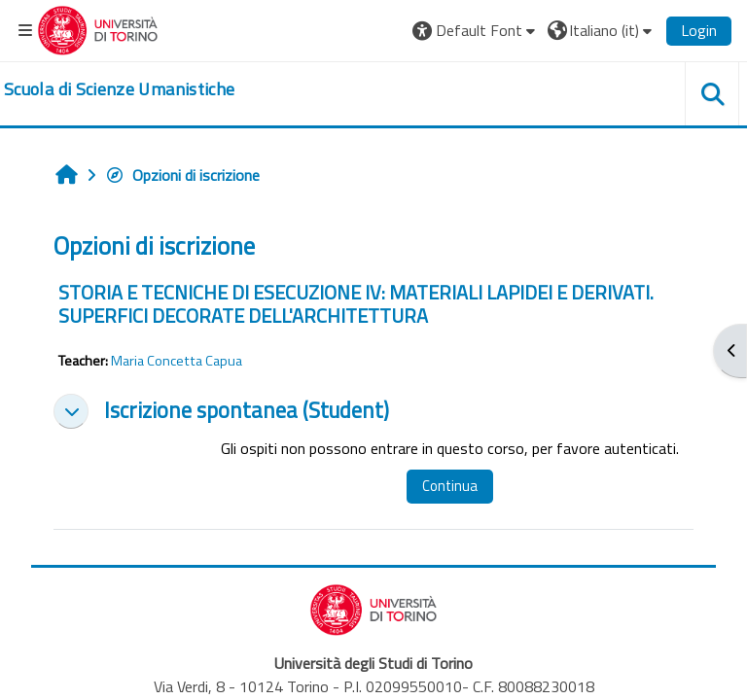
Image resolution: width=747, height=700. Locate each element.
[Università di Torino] (98, 28)
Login (699, 30)
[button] (476, 30)
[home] (119, 89)
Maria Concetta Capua (177, 361)
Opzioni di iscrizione (182, 175)
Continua (450, 486)
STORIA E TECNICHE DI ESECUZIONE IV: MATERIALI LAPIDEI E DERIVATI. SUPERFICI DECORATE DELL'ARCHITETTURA (356, 304)
